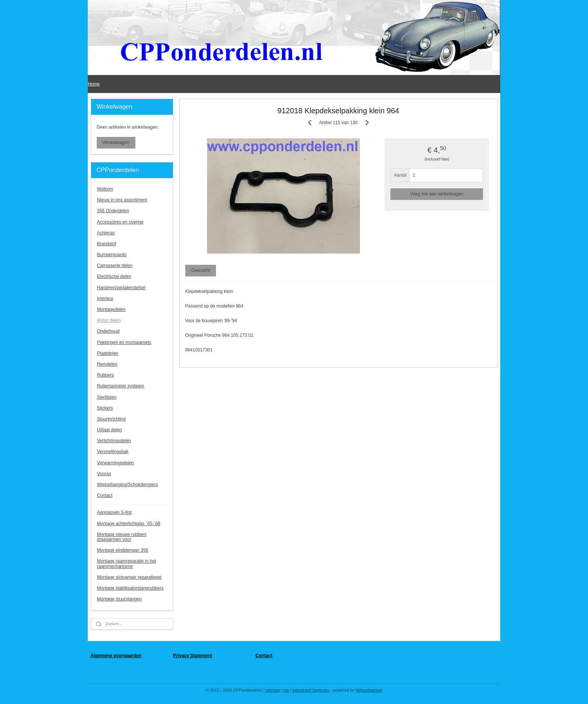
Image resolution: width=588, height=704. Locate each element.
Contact (105, 495)
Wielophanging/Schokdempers (128, 485)
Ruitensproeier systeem (121, 386)
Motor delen (109, 320)
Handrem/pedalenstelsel (121, 288)
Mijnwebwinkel (369, 690)
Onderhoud (108, 331)
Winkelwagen (116, 143)
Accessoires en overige (120, 222)
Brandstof (107, 244)
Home (94, 84)
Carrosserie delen (115, 266)
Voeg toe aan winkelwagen (437, 194)
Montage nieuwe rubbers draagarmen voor (122, 537)
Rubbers (106, 375)
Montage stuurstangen (119, 599)
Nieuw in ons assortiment (122, 200)
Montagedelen (111, 309)
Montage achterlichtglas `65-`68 (129, 524)
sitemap (273, 690)
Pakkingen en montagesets (124, 342)
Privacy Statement (193, 656)
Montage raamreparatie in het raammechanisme (127, 564)
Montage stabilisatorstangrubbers (130, 588)
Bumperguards (112, 255)
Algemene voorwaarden (116, 656)
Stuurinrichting (112, 419)
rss (286, 690)
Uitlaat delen (110, 430)
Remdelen (107, 364)
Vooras (104, 474)
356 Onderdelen (113, 211)
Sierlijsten (107, 397)
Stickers (105, 408)
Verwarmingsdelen (116, 463)
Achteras (106, 233)
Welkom (105, 189)
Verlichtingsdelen (114, 441)
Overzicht (200, 270)
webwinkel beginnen (311, 690)
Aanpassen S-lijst (115, 512)
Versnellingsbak (113, 452)
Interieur (105, 299)
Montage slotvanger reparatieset (129, 577)
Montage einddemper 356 (123, 550)
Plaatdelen (108, 353)
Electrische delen (114, 276)
